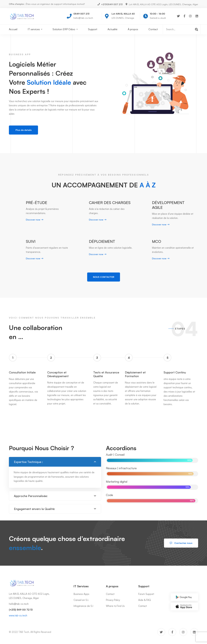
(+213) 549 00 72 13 (21, 610)
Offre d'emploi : (17, 4)
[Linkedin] (197, 16)
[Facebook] (184, 16)
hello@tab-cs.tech (19, 604)
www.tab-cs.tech (18, 615)
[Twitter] (178, 16)
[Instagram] (190, 16)
